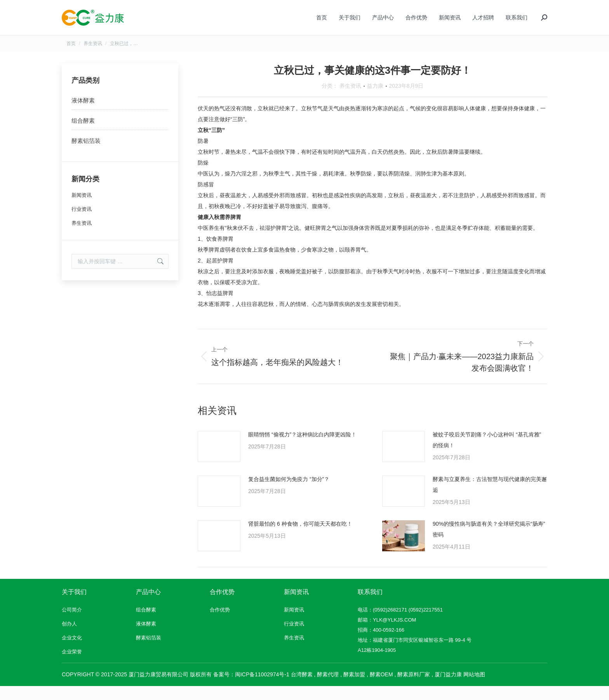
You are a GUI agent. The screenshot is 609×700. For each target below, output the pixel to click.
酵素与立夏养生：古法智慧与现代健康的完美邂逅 (490, 499)
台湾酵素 (302, 688)
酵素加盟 (354, 688)
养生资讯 (350, 100)
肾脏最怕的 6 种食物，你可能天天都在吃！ (300, 538)
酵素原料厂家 (414, 688)
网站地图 (474, 688)
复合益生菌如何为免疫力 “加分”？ (289, 493)
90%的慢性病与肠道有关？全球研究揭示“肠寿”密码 (489, 543)
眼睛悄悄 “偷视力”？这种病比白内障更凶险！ (302, 448)
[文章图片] (219, 460)
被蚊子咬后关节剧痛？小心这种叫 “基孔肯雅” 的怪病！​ (487, 454)
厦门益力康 (448, 688)
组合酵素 (83, 135)
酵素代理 (328, 688)
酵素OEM (381, 688)
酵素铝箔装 (86, 155)
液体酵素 (83, 114)
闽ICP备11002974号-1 (262, 688)
